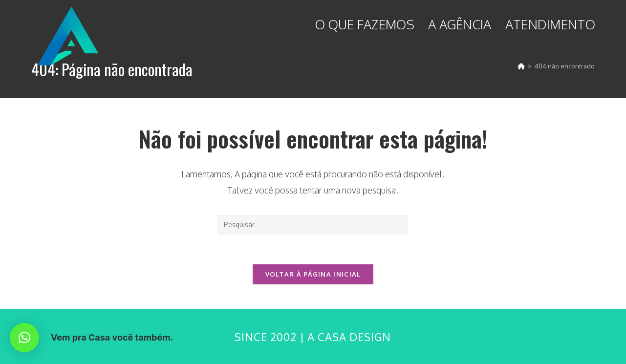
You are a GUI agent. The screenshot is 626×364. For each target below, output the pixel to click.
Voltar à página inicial (313, 274)
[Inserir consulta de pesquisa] (313, 225)
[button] (24, 338)
